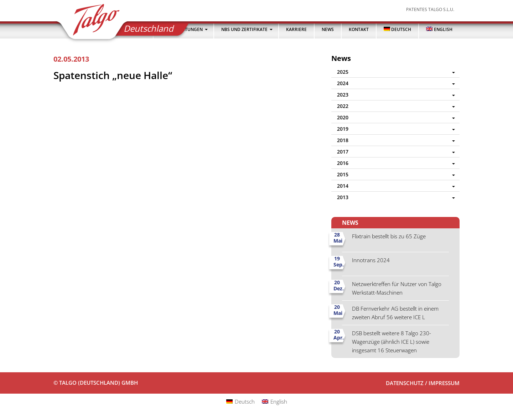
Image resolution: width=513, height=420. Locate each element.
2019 (343, 129)
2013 (343, 197)
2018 (343, 140)
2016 (343, 163)
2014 (343, 186)
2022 (343, 106)
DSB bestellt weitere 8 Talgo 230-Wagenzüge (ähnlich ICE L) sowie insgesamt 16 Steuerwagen (392, 342)
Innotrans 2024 (371, 260)
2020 (343, 117)
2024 (343, 83)
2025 (343, 72)
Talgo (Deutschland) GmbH (92, 22)
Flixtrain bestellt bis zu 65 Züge (389, 236)
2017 (343, 152)
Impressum (444, 383)
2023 (343, 95)
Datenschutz (405, 383)
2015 (343, 174)
